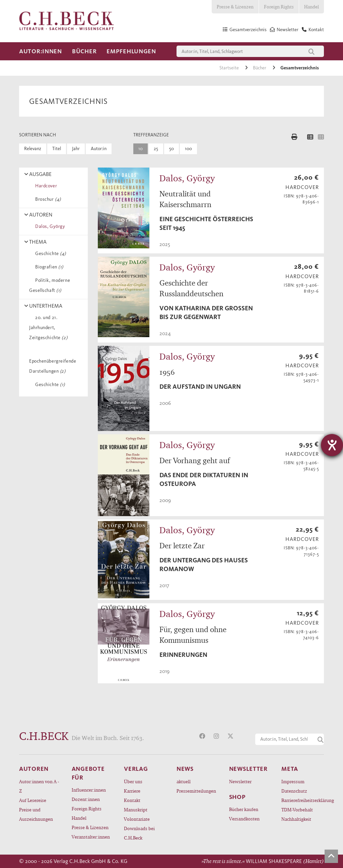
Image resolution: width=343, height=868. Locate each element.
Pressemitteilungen (196, 791)
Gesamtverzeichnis (300, 68)
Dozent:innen (86, 799)
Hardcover (45, 186)
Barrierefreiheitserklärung (303, 800)
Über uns (133, 781)
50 (171, 149)
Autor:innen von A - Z (39, 786)
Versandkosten (244, 819)
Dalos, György (49, 226)
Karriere (132, 791)
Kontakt (132, 800)
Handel (312, 7)
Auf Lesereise (33, 800)
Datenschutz (294, 791)
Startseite (230, 68)
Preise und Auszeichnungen (36, 814)
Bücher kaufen (244, 809)
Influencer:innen (89, 790)
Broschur (47, 199)
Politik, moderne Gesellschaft (50, 285)
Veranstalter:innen (91, 837)
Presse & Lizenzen (235, 7)
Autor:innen (41, 51)
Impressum (293, 781)
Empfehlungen (131, 51)
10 (141, 149)
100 (188, 149)
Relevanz (33, 149)
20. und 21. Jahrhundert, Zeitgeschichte (48, 328)
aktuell (184, 781)
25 (156, 149)
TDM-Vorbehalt (297, 810)
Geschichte (49, 254)
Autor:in (99, 149)
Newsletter (240, 781)
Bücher (84, 51)
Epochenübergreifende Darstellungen (53, 361)
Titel (57, 149)
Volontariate (137, 819)
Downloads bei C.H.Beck (139, 833)
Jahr (76, 149)
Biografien (48, 267)
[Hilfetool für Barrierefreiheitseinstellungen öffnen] (332, 445)
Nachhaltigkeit (296, 819)
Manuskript (136, 810)
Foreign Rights (279, 7)
